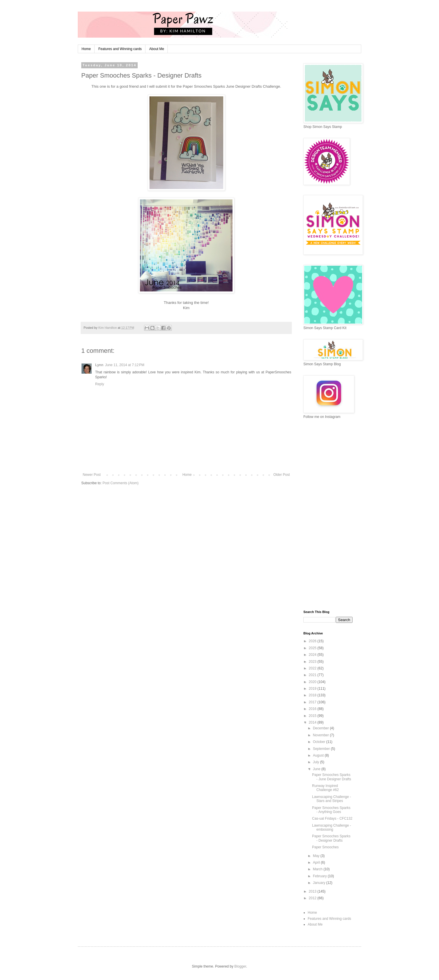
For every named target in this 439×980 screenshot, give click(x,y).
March (318, 869)
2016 (313, 709)
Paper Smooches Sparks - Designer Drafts (331, 838)
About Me (157, 49)
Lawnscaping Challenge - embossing (332, 827)
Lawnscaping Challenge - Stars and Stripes (332, 799)
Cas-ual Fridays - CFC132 (332, 818)
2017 (313, 702)
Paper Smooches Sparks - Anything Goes (331, 810)
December (321, 728)
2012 (313, 898)
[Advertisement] (328, 515)
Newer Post (92, 475)
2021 (313, 675)
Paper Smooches (325, 847)
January (320, 883)
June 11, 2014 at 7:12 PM (125, 365)
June (317, 769)
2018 (313, 695)
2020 (313, 682)
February (320, 876)
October (320, 742)
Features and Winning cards (120, 49)
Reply (100, 384)
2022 (313, 668)
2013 (313, 891)
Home (86, 49)
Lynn (99, 365)
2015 (313, 716)
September (322, 749)
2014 (313, 722)
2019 (313, 689)
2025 (313, 648)
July (317, 762)
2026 (313, 641)
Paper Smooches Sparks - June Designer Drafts (332, 777)
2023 (313, 662)
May (317, 856)
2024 (313, 655)
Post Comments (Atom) (120, 483)
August (319, 755)
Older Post (282, 475)
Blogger (240, 966)
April (317, 862)
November (321, 735)
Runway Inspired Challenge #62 (325, 788)
